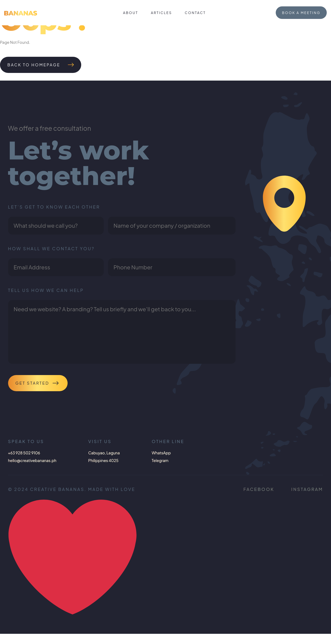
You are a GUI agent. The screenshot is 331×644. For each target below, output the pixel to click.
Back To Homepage (37, 65)
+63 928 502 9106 (24, 463)
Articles (161, 13)
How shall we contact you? (51, 252)
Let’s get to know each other (54, 208)
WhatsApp (161, 463)
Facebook (259, 499)
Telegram (160, 471)
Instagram (307, 499)
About (131, 13)
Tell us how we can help (46, 296)
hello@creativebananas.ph (32, 471)
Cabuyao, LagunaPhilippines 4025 (104, 467)
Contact (195, 13)
